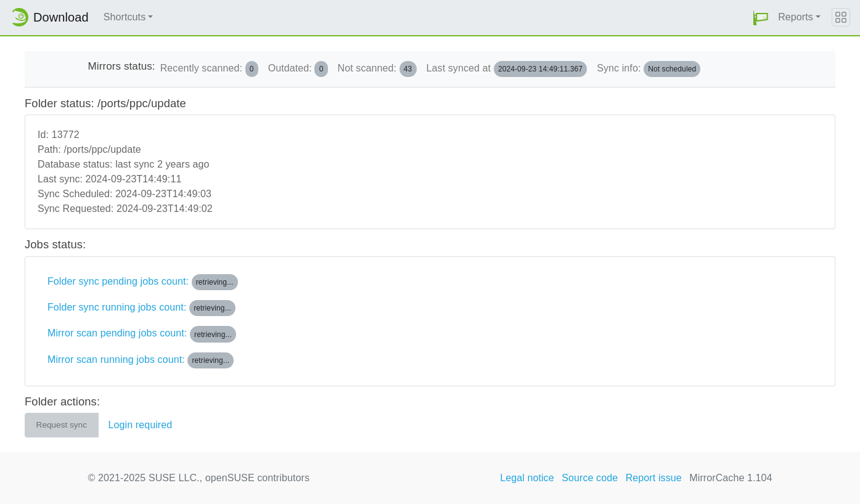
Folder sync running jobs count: (141, 308)
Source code (590, 478)
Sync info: (649, 69)
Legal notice (527, 478)
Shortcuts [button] (125, 17)
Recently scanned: (209, 69)
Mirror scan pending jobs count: (142, 334)
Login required (141, 425)
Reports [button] (796, 17)
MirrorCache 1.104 (731, 478)
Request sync (62, 425)
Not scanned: (377, 69)
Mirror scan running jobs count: (141, 360)
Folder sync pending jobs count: (143, 282)
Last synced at (507, 69)
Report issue (654, 478)
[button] (761, 18)
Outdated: (298, 69)
